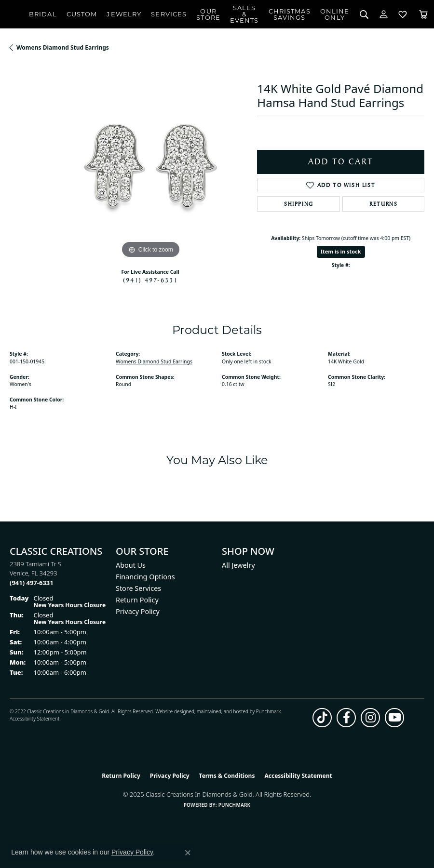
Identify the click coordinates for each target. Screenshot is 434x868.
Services (169, 14)
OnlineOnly (335, 14)
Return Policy (137, 600)
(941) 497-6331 (150, 280)
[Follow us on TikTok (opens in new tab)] (322, 718)
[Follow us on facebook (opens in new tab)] (346, 718)
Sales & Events (244, 14)
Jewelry (124, 14)
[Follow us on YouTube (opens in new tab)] (394, 718)
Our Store (208, 14)
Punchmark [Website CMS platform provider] (235, 805)
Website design (172, 711)
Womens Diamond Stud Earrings (63, 47)
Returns (383, 204)
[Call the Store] (32, 583)
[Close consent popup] (188, 853)
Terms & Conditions (227, 776)
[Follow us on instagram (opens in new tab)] (370, 718)
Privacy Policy (138, 611)
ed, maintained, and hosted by (222, 711)
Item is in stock (341, 251)
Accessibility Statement (34, 719)
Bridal (43, 14)
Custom (82, 14)
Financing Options (145, 577)
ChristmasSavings (290, 14)
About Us (131, 565)
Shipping (299, 204)
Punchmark (269, 711)
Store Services (138, 588)
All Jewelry (238, 565)
